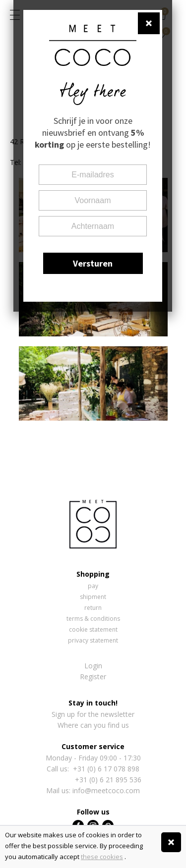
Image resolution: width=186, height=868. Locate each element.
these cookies (102, 857)
